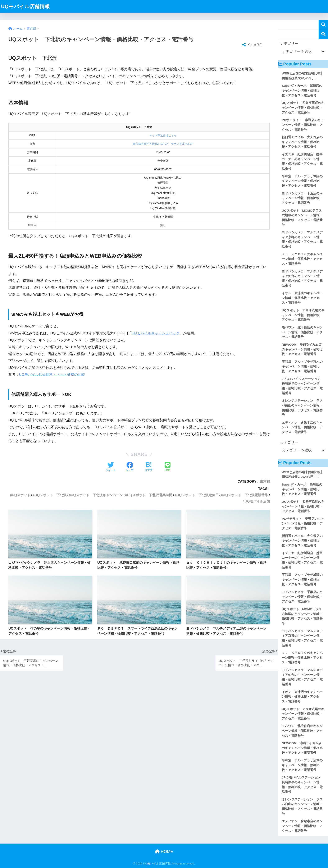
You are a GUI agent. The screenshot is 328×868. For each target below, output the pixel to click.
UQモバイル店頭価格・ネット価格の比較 (52, 375)
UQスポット (21, 495)
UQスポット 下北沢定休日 (197, 495)
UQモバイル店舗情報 (25, 6)
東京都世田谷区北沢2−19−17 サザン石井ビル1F (163, 144)
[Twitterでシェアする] (111, 467)
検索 (323, 25)
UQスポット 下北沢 (50, 495)
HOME (164, 851)
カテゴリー (289, 44)
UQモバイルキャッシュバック (156, 333)
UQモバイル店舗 (257, 501)
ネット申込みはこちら (163, 135)
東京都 (265, 481)
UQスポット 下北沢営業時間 (150, 495)
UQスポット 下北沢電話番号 (245, 495)
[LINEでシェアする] (168, 467)
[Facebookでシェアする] (130, 467)
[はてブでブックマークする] (149, 467)
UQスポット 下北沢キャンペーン (97, 495)
